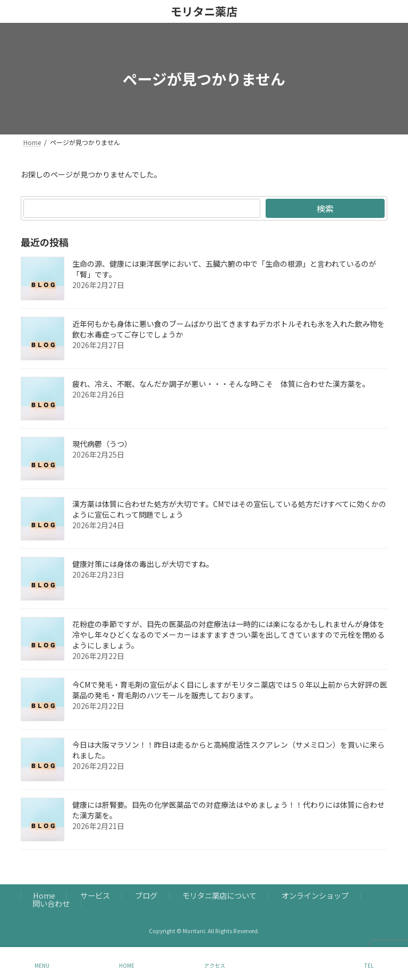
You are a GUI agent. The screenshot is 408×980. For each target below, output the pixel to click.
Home (44, 896)
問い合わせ (51, 903)
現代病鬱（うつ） (102, 444)
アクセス (215, 965)
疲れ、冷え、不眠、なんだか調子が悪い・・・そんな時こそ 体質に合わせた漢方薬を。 (221, 384)
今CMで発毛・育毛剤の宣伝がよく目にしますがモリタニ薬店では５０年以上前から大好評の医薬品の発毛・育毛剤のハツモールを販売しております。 (230, 690)
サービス (95, 896)
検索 (325, 208)
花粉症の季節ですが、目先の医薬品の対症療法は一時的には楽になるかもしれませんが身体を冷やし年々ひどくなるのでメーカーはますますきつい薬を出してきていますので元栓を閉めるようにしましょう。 (228, 635)
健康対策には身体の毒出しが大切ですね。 (143, 564)
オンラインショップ (315, 896)
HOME (127, 965)
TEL (369, 965)
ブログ (146, 896)
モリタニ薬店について (219, 896)
